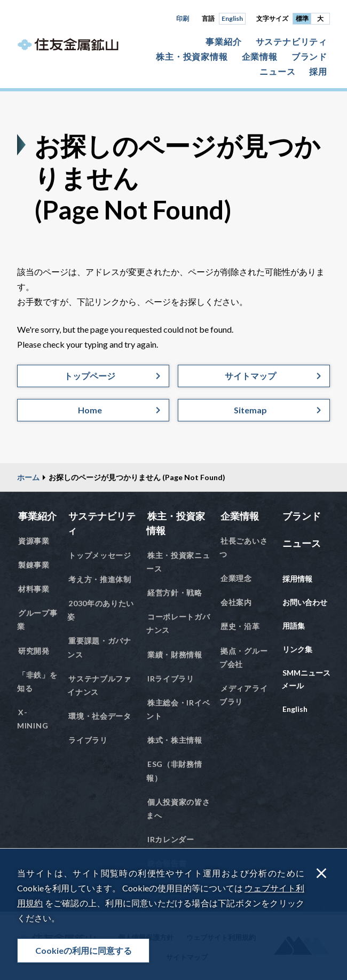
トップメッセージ (100, 555)
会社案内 (236, 602)
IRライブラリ (171, 679)
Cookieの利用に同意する (84, 950)
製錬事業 (34, 565)
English (232, 18)
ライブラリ (88, 740)
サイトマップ (250, 376)
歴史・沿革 (240, 626)
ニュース (277, 71)
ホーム (28, 477)
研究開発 (34, 651)
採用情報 (297, 579)
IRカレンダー (171, 839)
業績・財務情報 (175, 654)
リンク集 (297, 649)
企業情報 (260, 56)
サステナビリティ (291, 41)
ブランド (309, 56)
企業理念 (236, 578)
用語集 (294, 626)
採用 (318, 71)
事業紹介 (223, 41)
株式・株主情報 (175, 740)
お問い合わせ (305, 602)
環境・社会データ (100, 716)
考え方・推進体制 (100, 579)
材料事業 (34, 589)
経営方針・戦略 (175, 593)
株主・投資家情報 (192, 56)
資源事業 (34, 541)
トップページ (90, 376)
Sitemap (250, 410)
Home (90, 410)
